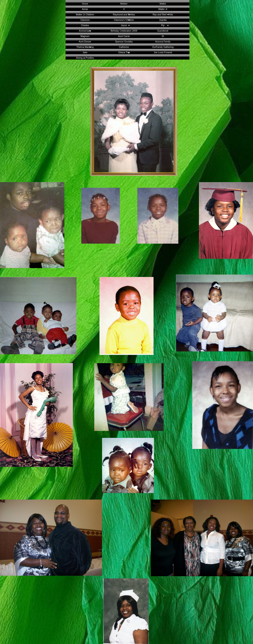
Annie (85, 9)
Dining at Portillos (85, 58)
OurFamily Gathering (163, 47)
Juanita (163, 20)
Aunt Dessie (85, 42)
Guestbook (163, 31)
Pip (163, 25)
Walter (163, 4)
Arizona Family (163, 42)
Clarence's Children (124, 20)
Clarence (85, 20)
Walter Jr (163, 9)
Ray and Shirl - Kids (163, 15)
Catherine (124, 47)
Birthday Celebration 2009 (124, 31)
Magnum (85, 36)
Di (163, 36)
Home (85, 4)
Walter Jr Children (85, 15)
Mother (124, 4)
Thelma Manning (85, 47)
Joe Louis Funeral (163, 52)
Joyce (124, 25)
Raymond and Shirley (124, 15)
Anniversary (85, 31)
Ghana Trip (124, 52)
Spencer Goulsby (124, 42)
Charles (85, 25)
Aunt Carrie (124, 36)
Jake (85, 52)
